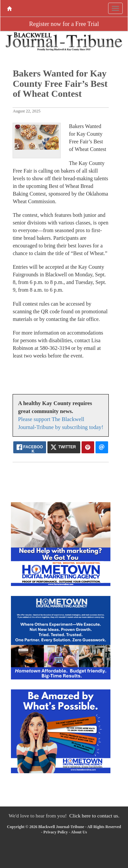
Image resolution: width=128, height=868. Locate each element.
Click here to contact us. (94, 816)
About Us (79, 832)
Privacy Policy (56, 832)
